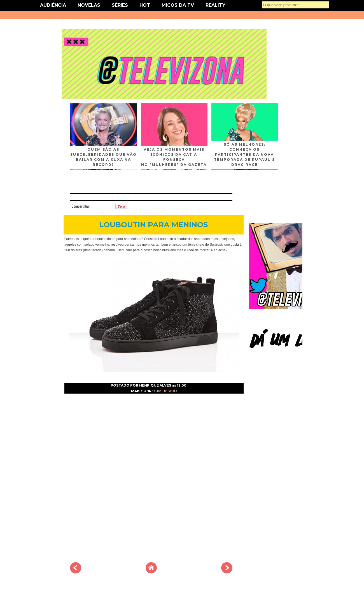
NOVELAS (89, 5)
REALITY (215, 5)
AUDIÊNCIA (53, 5)
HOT (145, 5)
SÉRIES (120, 5)
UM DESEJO (166, 391)
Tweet (99, 206)
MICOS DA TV (178, 5)
